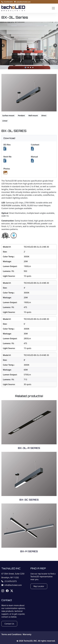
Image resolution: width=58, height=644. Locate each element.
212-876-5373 (9, 581)
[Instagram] (3, 591)
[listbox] (29, 45)
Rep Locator (39, 586)
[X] (12, 591)
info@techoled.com (12, 585)
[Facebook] (7, 591)
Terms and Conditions (11, 634)
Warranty (27, 634)
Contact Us (9, 624)
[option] (29, 45)
